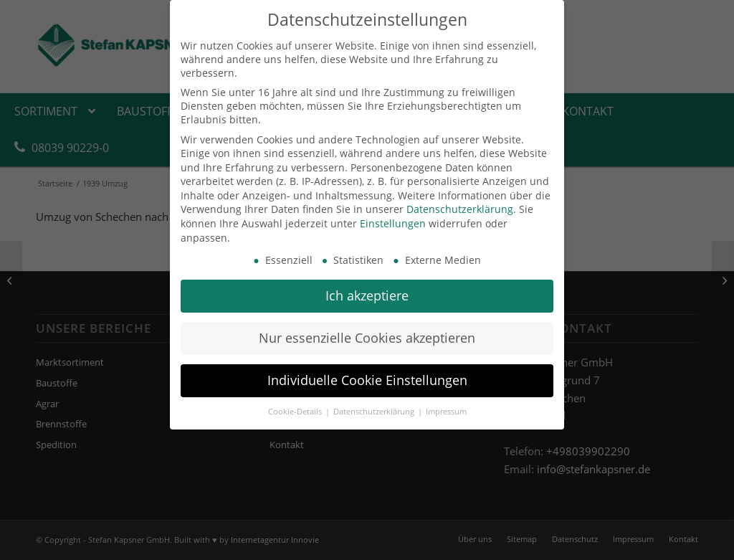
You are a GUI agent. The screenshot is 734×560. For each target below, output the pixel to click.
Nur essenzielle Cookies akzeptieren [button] (367, 338)
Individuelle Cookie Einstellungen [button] (367, 380)
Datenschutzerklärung (460, 209)
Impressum (446, 412)
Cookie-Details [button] (296, 412)
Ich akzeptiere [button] (367, 295)
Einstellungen (393, 223)
